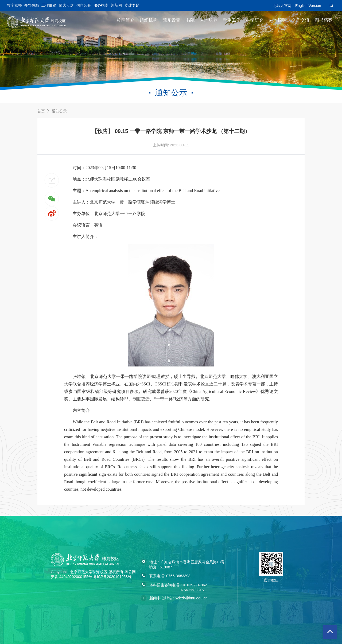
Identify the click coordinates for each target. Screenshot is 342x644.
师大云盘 (66, 5)
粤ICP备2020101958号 (112, 577)
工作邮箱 (49, 5)
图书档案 (324, 20)
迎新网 (116, 5)
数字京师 (14, 5)
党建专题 (132, 5)
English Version (308, 6)
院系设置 (172, 20)
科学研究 (255, 20)
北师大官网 (282, 6)
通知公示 (59, 111)
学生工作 (232, 20)
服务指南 (101, 5)
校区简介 (126, 20)
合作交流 (301, 20)
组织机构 (149, 20)
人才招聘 (278, 20)
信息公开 (84, 5)
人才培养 (209, 20)
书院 (190, 20)
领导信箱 (32, 5)
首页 (41, 111)
